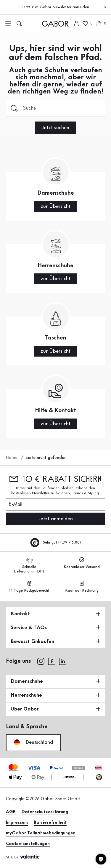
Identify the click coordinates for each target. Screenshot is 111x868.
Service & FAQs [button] (55, 628)
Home (12, 458)
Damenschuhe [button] (55, 681)
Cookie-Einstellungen (28, 844)
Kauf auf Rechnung (82, 587)
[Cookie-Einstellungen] (101, 859)
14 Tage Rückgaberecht (29, 587)
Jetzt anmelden (56, 519)
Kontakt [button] (55, 614)
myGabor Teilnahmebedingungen (41, 833)
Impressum (17, 823)
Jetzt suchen (55, 128)
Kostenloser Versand (82, 563)
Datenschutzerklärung (45, 812)
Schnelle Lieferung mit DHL (29, 565)
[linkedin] (63, 661)
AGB (11, 812)
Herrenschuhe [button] (55, 695)
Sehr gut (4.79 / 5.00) (56, 542)
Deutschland (33, 742)
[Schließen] (105, 7)
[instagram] (41, 661)
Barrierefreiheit (50, 823)
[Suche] (55, 108)
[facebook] (52, 661)
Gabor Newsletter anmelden (64, 7)
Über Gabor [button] (55, 709)
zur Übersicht (55, 206)
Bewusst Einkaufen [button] (55, 641)
